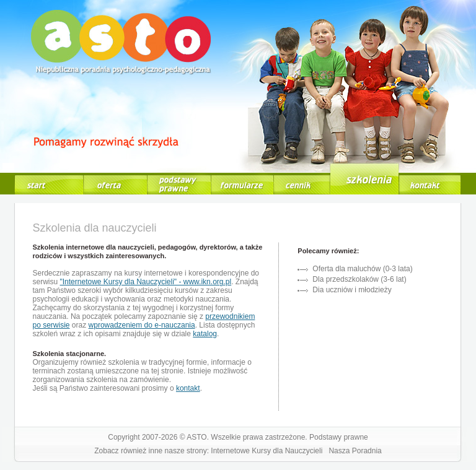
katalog (205, 334)
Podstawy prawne (339, 437)
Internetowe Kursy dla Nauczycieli (267, 451)
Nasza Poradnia (355, 451)
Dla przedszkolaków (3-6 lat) (359, 279)
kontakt (188, 388)
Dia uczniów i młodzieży (352, 290)
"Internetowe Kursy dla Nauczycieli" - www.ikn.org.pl (146, 282)
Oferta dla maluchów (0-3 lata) (362, 269)
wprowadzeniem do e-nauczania (142, 325)
